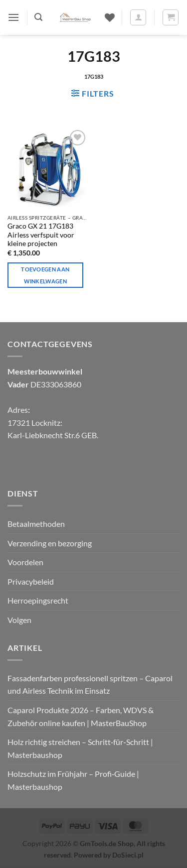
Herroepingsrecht (38, 600)
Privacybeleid (31, 581)
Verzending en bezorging (50, 543)
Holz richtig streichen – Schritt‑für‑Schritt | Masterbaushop (80, 748)
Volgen (19, 620)
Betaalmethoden (36, 524)
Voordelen (25, 562)
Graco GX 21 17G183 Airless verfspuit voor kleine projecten (41, 235)
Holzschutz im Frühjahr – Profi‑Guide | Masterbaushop (73, 780)
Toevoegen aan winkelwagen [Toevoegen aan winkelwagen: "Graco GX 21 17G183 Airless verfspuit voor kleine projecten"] (45, 275)
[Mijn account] (138, 17)
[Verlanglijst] (110, 17)
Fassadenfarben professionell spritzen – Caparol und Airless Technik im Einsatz (90, 684)
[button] (13, 17)
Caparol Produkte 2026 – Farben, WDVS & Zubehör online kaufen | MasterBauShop (81, 716)
